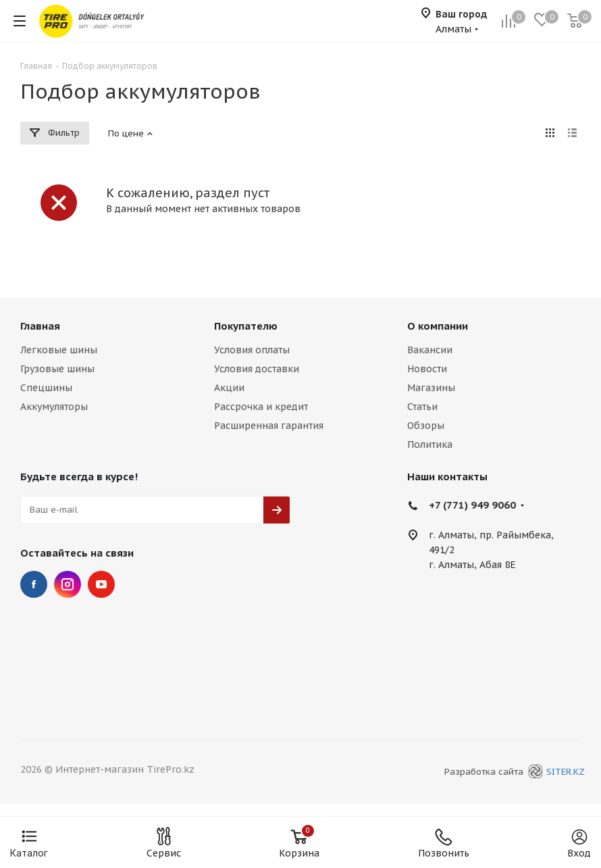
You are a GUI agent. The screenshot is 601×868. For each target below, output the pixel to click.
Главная (40, 326)
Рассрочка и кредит (261, 407)
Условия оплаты (252, 350)
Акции (229, 388)
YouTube (101, 584)
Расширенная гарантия (269, 426)
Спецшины (46, 388)
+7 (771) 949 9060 (472, 505)
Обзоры (426, 426)
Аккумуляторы (54, 407)
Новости (427, 369)
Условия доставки (257, 369)
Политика (430, 444)
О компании (438, 326)
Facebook (34, 584)
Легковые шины (59, 350)
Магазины (431, 388)
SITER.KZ (554, 772)
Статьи (422, 407)
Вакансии (430, 350)
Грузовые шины (57, 369)
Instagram (68, 584)
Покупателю (246, 326)
